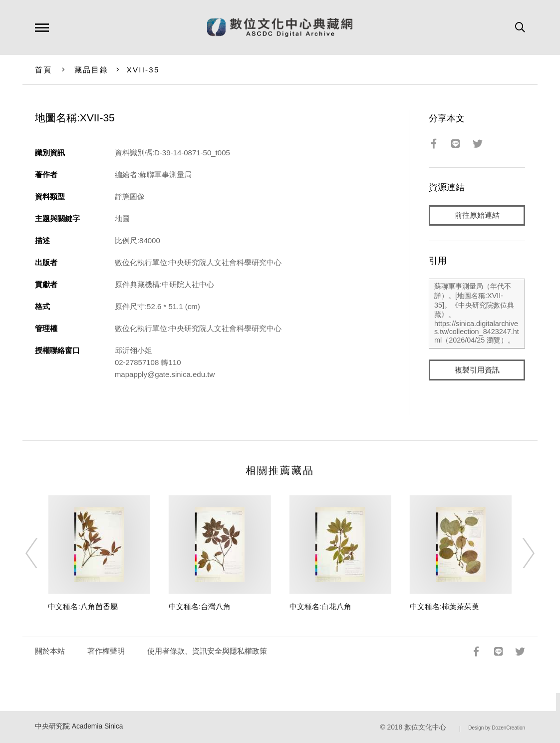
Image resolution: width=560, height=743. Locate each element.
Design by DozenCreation (497, 728)
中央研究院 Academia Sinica (79, 726)
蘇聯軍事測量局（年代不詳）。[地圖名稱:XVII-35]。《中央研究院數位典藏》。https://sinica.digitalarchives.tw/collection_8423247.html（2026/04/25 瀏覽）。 (477, 314)
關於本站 (50, 651)
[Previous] (40, 553)
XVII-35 (143, 70)
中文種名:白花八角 (320, 606)
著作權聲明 (106, 651)
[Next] (520, 553)
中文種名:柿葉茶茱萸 (444, 606)
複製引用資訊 (477, 370)
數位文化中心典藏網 (280, 27)
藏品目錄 (92, 70)
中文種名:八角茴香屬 (83, 606)
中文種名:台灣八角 (200, 606)
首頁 (44, 70)
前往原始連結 (477, 215)
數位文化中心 (425, 727)
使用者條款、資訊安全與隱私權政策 (207, 651)
